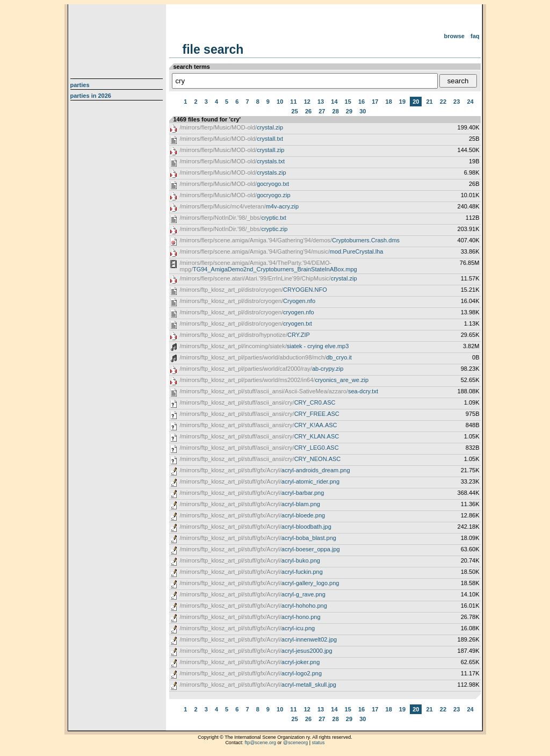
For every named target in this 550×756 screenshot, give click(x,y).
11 (293, 102)
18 (389, 102)
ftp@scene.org (260, 743)
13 (321, 102)
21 (429, 102)
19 (402, 102)
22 (443, 102)
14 (334, 102)
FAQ (475, 36)
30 (363, 111)
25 (295, 111)
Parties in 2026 (91, 96)
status (319, 743)
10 (280, 102)
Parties (80, 85)
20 (416, 102)
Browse (454, 36)
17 (375, 102)
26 (308, 111)
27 (322, 111)
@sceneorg (295, 743)
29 (349, 111)
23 (457, 102)
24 (470, 102)
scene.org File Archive (118, 38)
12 (307, 102)
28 (336, 111)
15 (348, 102)
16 (361, 102)
